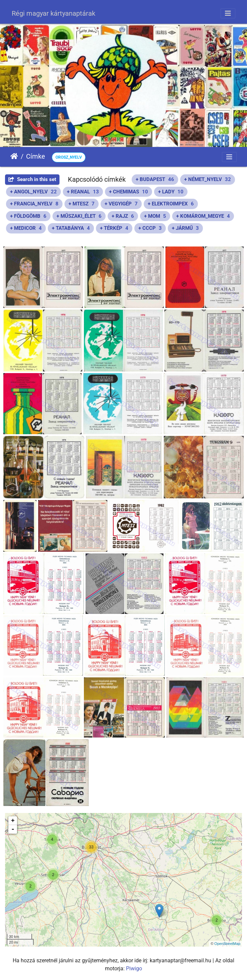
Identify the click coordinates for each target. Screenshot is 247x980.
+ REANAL (83, 192)
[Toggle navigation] (228, 13)
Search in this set (32, 179)
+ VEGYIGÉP (121, 204)
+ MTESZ (82, 204)
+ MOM (155, 216)
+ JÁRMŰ (185, 228)
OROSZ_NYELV (69, 157)
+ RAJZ (123, 216)
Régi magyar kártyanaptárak (53, 13)
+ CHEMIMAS (129, 192)
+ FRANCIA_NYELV (34, 204)
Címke (36, 156)
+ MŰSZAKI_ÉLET (79, 216)
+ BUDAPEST (155, 179)
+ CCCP (150, 228)
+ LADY (171, 192)
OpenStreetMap (227, 944)
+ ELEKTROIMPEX (171, 204)
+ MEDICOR (26, 228)
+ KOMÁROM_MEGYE (203, 216)
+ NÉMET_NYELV (208, 179)
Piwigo (134, 968)
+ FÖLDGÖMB (28, 216)
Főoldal (14, 156)
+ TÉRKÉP (114, 228)
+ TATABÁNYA (71, 228)
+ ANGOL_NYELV (33, 192)
